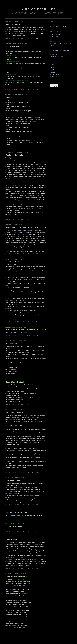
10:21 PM (27, 335)
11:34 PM (27, 376)
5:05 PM (27, 89)
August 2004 (53, 72)
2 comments (35, 147)
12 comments (35, 38)
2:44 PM (27, 254)
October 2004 (53, 77)
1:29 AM (27, 38)
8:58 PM (27, 505)
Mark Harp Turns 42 (11, 529)
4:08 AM (27, 532)
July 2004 (52, 70)
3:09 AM (27, 518)
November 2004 (54, 79)
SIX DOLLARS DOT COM (13, 515)
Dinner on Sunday (55, 34)
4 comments (35, 89)
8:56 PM (27, 568)
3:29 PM (27, 632)
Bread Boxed (53, 54)
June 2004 (53, 67)
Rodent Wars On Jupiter (56, 57)
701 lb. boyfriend (54, 37)
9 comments (35, 532)
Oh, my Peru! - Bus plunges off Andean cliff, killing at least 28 (23, 230)
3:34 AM (27, 404)
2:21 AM (27, 219)
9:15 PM (27, 472)
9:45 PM (27, 147)
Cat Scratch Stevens (55, 59)
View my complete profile (58, 26)
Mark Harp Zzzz (55, 24)
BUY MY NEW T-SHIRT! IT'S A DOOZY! (17, 333)
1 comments (35, 322)
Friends (52, 39)
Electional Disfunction (56, 41)
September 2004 (54, 74)
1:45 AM (27, 322)
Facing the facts (54, 48)
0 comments (35, 219)
